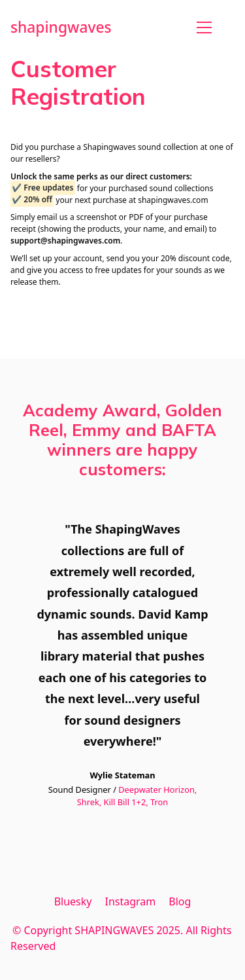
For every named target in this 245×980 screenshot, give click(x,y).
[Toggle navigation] (204, 27)
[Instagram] (130, 902)
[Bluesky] (73, 902)
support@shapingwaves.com (65, 241)
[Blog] (180, 902)
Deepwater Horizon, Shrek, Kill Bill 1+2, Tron (137, 796)
